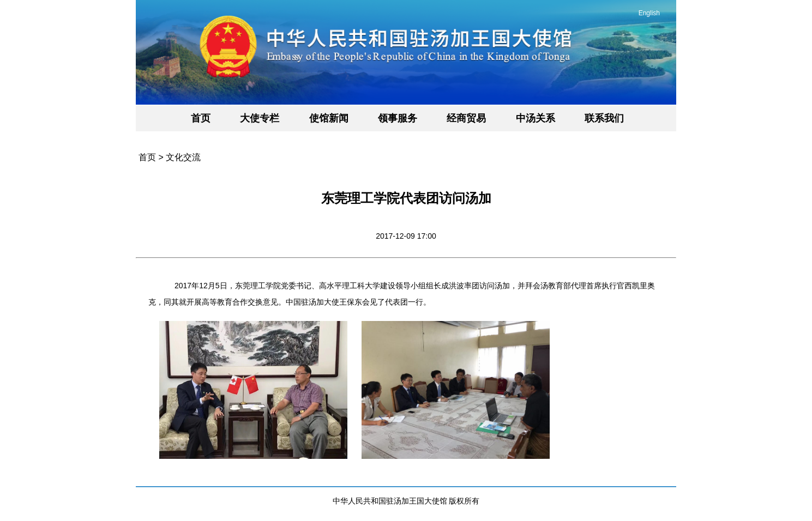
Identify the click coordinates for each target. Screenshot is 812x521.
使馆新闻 (329, 118)
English (649, 13)
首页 (201, 118)
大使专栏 (260, 118)
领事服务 (398, 118)
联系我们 (604, 118)
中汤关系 (536, 118)
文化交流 (183, 157)
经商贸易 (466, 118)
